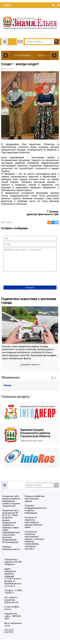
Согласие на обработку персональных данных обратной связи (33, 527)
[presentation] (25, 283)
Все (53, 382)
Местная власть (22, 55)
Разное (7, 390)
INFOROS (17, 621)
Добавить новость (30, 369)
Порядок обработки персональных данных (35, 503)
